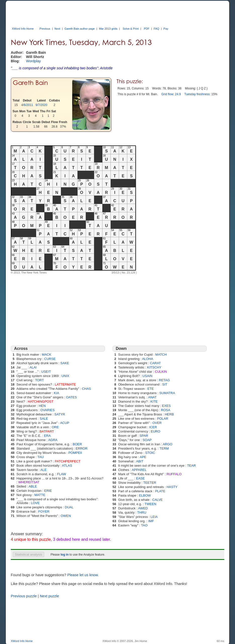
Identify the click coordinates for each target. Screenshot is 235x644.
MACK (47, 355)
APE (143, 457)
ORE (55, 427)
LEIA (154, 517)
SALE (44, 419)
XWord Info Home (23, 29)
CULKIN (161, 372)
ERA (47, 436)
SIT (165, 384)
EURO (156, 431)
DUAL (69, 507)
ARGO (167, 444)
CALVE (157, 500)
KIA (56, 393)
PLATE (160, 491)
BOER (77, 444)
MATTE (40, 495)
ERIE (48, 491)
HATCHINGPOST (40, 401)
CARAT (155, 363)
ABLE (33, 486)
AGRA (53, 440)
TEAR (191, 466)
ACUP (65, 423)
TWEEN (151, 504)
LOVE (35, 503)
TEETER (150, 483)
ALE (44, 470)
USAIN (147, 376)
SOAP (147, 440)
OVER (157, 423)
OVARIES (48, 410)
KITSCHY (154, 367)
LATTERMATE (65, 384)
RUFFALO (174, 474)
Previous (45, 29)
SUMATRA (167, 393)
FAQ (156, 29)
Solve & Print (131, 29)
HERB (169, 414)
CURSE (50, 359)
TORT (40, 380)
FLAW (62, 474)
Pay (166, 29)
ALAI (33, 367)
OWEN (66, 516)
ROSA (166, 410)
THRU (142, 513)
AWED (143, 508)
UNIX (65, 376)
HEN (42, 406)
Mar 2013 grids (108, 29)
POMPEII (75, 453)
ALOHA (148, 359)
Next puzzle (49, 596)
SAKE (65, 363)
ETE (151, 389)
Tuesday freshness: (197, 94)
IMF (151, 521)
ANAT (152, 397)
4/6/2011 (27, 105)
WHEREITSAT (29, 482)
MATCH (161, 355)
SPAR (144, 436)
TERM (164, 448)
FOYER (44, 512)
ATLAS (67, 466)
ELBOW (145, 495)
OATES (71, 397)
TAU (41, 457)
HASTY (172, 487)
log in (65, 555)
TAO (144, 525)
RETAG (164, 380)
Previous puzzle (24, 596)
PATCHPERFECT (68, 461)
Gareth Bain (30, 83)
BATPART (47, 431)
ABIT (140, 461)
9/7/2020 (42, 105)
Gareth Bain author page (80, 29)
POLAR (163, 419)
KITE (154, 401)
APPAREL (139, 470)
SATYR (60, 414)
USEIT (46, 372)
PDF (147, 29)
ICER (153, 427)
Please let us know (82, 575)
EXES (166, 406)
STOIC (150, 453)
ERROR (81, 448)
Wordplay (34, 61)
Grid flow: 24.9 (171, 94)
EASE (140, 478)
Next (57, 29)
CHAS (86, 389)
